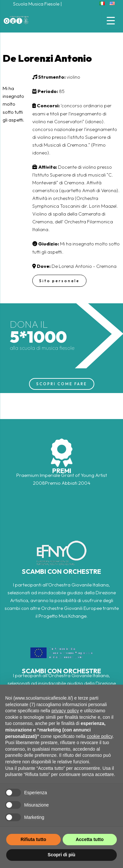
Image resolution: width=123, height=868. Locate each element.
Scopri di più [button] (62, 855)
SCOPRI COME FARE (62, 384)
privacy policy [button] (65, 711)
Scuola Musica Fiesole (36, 4)
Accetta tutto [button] (90, 839)
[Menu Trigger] (111, 20)
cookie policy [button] (100, 736)
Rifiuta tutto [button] (33, 839)
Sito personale (59, 281)
